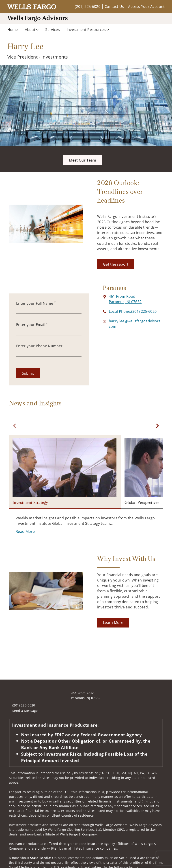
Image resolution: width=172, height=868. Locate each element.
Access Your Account (146, 7)
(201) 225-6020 (87, 7)
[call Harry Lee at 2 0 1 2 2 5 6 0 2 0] (133, 311)
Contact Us (114, 7)
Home (13, 30)
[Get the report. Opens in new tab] (116, 264)
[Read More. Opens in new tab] (25, 531)
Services (53, 30)
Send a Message (25, 711)
